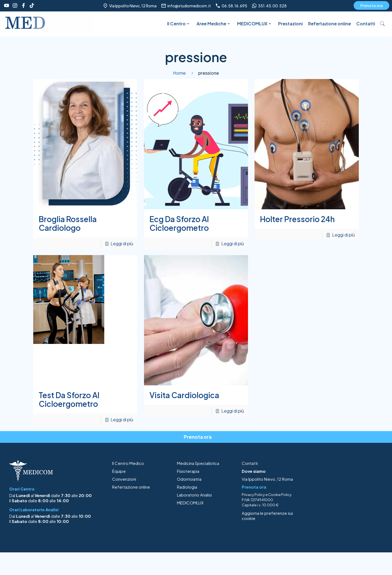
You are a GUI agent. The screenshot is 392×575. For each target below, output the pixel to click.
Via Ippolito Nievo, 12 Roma (267, 479)
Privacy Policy (253, 495)
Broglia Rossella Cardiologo (68, 223)
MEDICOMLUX (190, 503)
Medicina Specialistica (198, 463)
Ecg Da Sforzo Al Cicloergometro (179, 223)
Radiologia (187, 487)
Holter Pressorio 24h (297, 219)
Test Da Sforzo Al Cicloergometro (69, 399)
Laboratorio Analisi (194, 495)
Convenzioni (124, 479)
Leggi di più (122, 243)
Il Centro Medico (128, 463)
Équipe (119, 471)
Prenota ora (371, 5)
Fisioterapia (188, 471)
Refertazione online (131, 487)
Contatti (250, 463)
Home (179, 73)
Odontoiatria (189, 479)
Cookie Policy (280, 495)
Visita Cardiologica (184, 395)
